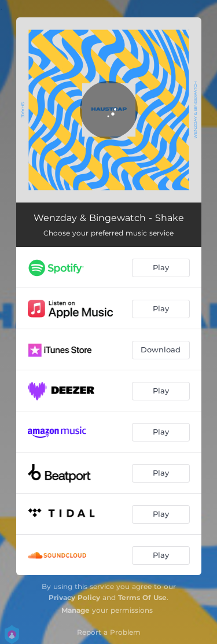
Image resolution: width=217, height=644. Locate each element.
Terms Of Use (142, 597)
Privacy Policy (74, 597)
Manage (76, 610)
